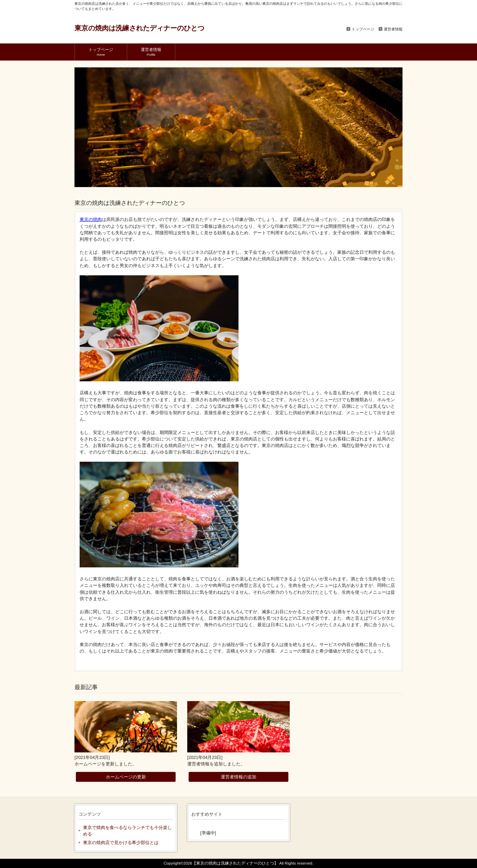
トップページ (363, 29)
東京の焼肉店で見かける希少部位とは (121, 843)
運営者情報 (393, 29)
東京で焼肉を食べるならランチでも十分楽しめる (127, 831)
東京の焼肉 (91, 219)
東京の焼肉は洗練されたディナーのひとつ (139, 28)
